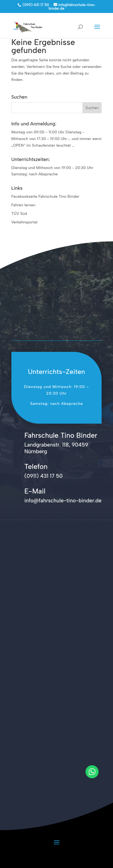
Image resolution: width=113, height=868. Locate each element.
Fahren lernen (23, 205)
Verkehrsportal (24, 222)
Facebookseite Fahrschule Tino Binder (45, 196)
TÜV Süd (19, 214)
